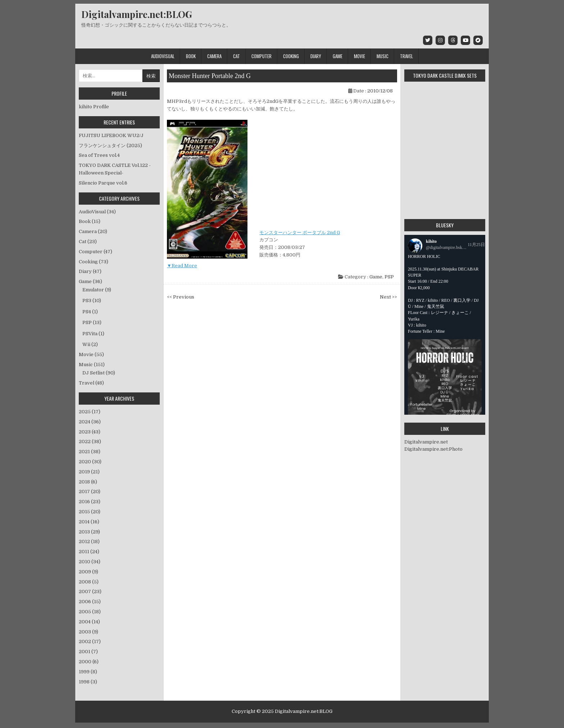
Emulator (93, 290)
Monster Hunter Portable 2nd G (210, 76)
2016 (90, 502)
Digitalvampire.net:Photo (433, 449)
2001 (88, 652)
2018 (88, 482)
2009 (88, 572)
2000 (89, 662)
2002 (90, 641)
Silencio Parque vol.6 (103, 183)
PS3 (87, 301)
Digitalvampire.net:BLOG (137, 14)
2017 (90, 492)
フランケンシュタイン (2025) (110, 145)
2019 (89, 472)
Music (383, 56)
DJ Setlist (94, 373)
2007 (90, 591)
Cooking (291, 56)
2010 (90, 562)
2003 (88, 632)
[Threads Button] (453, 40)
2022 (90, 442)
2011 (89, 552)
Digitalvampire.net (426, 442)
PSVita (90, 334)
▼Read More (182, 266)
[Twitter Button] (428, 40)
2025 (90, 412)
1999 (88, 672)
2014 (89, 522)
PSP (389, 277)
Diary (316, 56)
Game (338, 56)
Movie (360, 56)
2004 (89, 622)
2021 (90, 452)
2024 (90, 422)
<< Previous (181, 297)
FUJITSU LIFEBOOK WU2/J (111, 135)
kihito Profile (94, 107)
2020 (90, 462)
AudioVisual (163, 56)
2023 (90, 432)
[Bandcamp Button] (478, 40)
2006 (90, 602)
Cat (236, 56)
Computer (261, 56)
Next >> (388, 297)
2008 (89, 582)
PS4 (87, 312)
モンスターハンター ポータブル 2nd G (300, 233)
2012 (89, 542)
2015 (90, 512)
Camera (214, 56)
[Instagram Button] (440, 40)
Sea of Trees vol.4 (99, 155)
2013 (89, 532)
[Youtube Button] (465, 40)
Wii (86, 344)
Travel (406, 56)
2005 (90, 612)
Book (191, 56)
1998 (88, 682)
